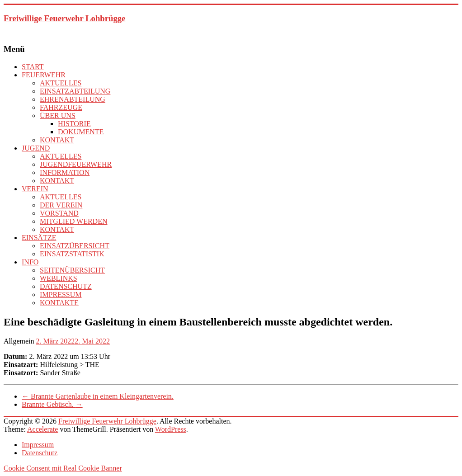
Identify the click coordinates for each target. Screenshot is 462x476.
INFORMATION (65, 172)
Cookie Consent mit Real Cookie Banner (63, 468)
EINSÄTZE (39, 238)
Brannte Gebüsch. (52, 404)
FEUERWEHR (44, 75)
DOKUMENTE (81, 132)
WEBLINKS (59, 278)
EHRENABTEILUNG (73, 99)
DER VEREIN (61, 205)
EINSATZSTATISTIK (72, 254)
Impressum (38, 445)
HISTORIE (74, 124)
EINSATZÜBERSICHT (75, 246)
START (33, 67)
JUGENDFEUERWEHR (76, 164)
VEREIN (35, 189)
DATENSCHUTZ (66, 286)
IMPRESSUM (61, 295)
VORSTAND (59, 213)
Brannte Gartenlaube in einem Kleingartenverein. (98, 396)
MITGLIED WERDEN (73, 221)
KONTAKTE (59, 303)
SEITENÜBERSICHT (72, 270)
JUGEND (36, 148)
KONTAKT (57, 140)
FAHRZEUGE (61, 107)
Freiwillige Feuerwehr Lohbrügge (64, 18)
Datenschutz (40, 453)
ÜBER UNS (58, 115)
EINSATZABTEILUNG (75, 91)
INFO (30, 262)
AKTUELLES (61, 83)
